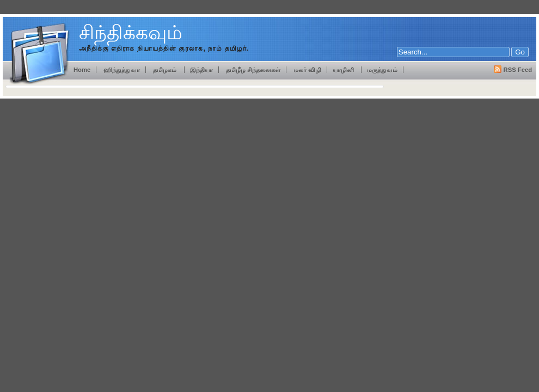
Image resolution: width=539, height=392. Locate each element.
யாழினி (344, 70)
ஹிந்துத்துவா (122, 70)
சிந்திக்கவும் (131, 32)
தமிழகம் (166, 70)
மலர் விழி (307, 70)
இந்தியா (201, 70)
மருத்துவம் (382, 70)
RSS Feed (518, 70)
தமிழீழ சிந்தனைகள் (252, 70)
